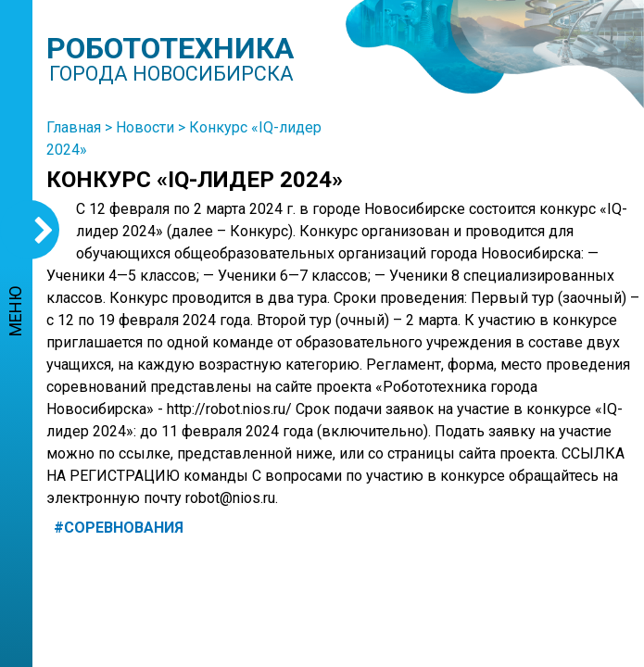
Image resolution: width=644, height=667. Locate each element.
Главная (74, 127)
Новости (145, 127)
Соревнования (124, 528)
